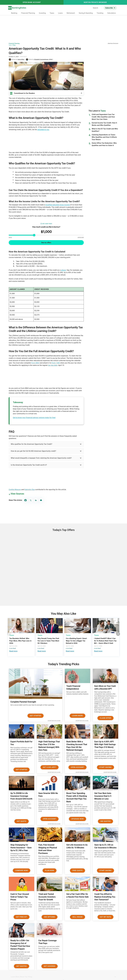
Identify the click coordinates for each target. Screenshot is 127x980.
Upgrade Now (77, 819)
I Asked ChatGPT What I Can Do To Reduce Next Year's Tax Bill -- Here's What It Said (105, 641)
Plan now (49, 870)
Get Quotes (22, 966)
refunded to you (43, 130)
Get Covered (50, 966)
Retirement (71, 13)
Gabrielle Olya (30, 490)
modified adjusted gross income (58, 205)
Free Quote (77, 870)
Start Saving (105, 767)
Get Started (36, 716)
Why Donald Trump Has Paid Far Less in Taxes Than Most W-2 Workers (48, 641)
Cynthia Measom (15, 490)
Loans (60, 13)
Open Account (77, 767)
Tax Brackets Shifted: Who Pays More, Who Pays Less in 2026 (20, 641)
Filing (14, 45)
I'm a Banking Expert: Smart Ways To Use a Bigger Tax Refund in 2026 (76, 641)
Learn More (77, 716)
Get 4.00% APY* (50, 767)
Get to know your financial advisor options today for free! (34, 418)
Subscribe (109, 8)
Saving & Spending (86, 13)
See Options (50, 917)
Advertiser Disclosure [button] (113, 43)
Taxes (52, 13)
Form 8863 (35, 363)
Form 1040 (56, 363)
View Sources (17, 494)
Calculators (112, 13)
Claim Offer (105, 718)
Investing (42, 13)
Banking (14, 13)
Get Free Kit (22, 917)
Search (95, 8)
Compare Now (22, 870)
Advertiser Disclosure (54, 721)
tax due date (53, 365)
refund (63, 270)
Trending (100, 13)
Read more (13, 651)
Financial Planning (28, 13)
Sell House (77, 917)
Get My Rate (106, 917)
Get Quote (22, 821)
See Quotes (106, 821)
